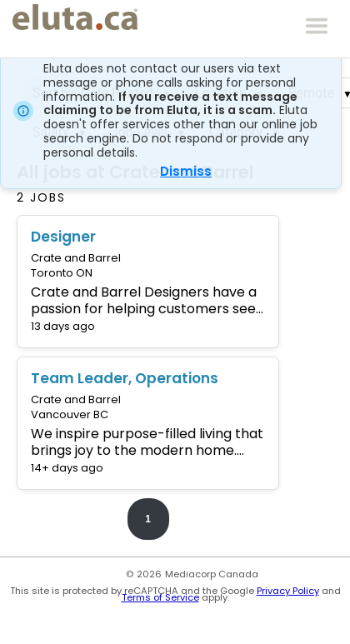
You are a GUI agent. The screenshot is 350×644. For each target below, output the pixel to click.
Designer (63, 237)
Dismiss (186, 171)
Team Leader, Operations (125, 378)
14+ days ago (67, 468)
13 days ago (63, 326)
